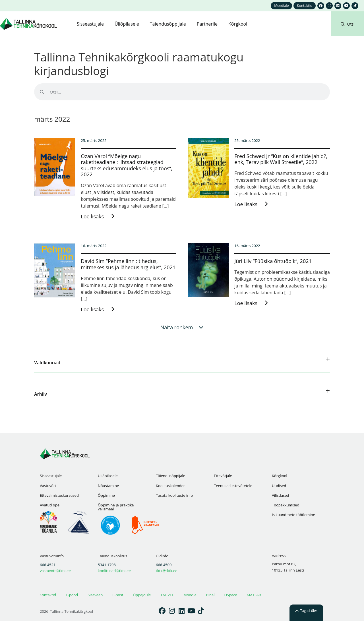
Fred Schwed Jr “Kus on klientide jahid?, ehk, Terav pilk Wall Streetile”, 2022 (281, 159)
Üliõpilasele (108, 476)
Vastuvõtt (48, 486)
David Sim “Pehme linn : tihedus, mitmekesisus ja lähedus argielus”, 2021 (128, 264)
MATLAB (254, 595)
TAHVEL (167, 595)
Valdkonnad (47, 363)
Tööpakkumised (286, 505)
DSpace (230, 595)
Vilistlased (280, 495)
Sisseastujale (51, 476)
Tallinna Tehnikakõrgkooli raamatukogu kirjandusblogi (139, 64)
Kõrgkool (280, 476)
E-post (118, 595)
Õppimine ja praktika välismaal (116, 507)
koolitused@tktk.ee (114, 571)
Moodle (190, 595)
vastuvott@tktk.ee (55, 571)
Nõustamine (108, 486)
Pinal (210, 595)
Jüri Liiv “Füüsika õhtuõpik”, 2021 (273, 261)
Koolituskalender (170, 486)
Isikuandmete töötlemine (293, 515)
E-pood (72, 595)
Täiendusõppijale (170, 476)
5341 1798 (107, 565)
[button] (348, 31)
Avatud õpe (50, 505)
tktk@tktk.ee (167, 571)
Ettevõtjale (223, 476)
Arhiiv (41, 394)
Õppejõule (142, 595)
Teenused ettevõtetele (233, 486)
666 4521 (48, 565)
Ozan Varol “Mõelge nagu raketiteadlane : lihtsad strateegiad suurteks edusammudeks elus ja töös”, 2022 (127, 165)
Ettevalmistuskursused (59, 495)
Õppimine (106, 495)
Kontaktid (48, 595)
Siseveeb (95, 595)
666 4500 (164, 565)
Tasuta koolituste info (174, 495)
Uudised (279, 486)
